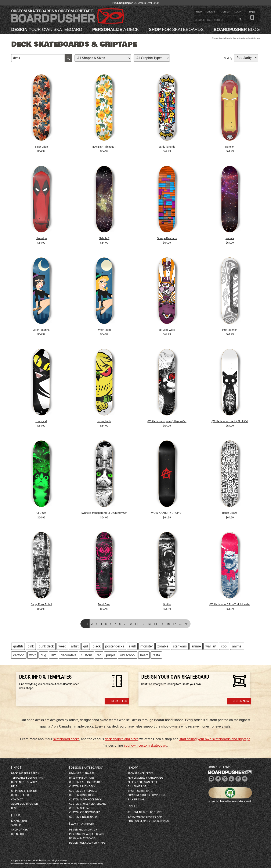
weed (62, 646)
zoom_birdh (104, 421)
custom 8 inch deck (82, 786)
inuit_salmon (230, 330)
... (180, 624)
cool (224, 646)
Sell (132, 806)
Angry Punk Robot (41, 604)
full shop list (137, 786)
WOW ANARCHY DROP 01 (167, 513)
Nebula (230, 238)
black (97, 646)
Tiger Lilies (41, 147)
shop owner (19, 830)
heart (144, 655)
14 (155, 624)
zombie (163, 646)
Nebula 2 (104, 238)
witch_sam (104, 330)
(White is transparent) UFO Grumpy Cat (104, 513)
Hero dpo (41, 238)
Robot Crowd (230, 513)
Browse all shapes (82, 774)
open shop (18, 834)
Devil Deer (104, 604)
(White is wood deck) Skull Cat (230, 421)
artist (75, 646)
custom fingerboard (83, 817)
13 (149, 624)
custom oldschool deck (85, 800)
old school (128, 655)
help (199, 12)
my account (19, 821)
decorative (68, 655)
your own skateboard (47, 29)
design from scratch (83, 830)
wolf (32, 655)
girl (86, 646)
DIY (53, 655)
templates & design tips (27, 778)
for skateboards (176, 29)
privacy (74, 864)
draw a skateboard (82, 838)
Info (16, 768)
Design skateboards (86, 768)
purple (111, 655)
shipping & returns (24, 791)
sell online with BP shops (145, 812)
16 (168, 624)
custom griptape (81, 808)
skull (132, 646)
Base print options (82, 778)
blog (237, 29)
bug (43, 655)
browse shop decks (140, 774)
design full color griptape (87, 843)
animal (237, 646)
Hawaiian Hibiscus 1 (104, 147)
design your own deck (142, 782)
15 (162, 624)
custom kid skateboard (85, 812)
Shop (214, 38)
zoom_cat (41, 421)
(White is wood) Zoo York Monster (230, 604)
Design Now (241, 701)
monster (147, 646)
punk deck (46, 646)
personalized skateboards (145, 778)
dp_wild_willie (167, 330)
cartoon (19, 655)
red (99, 655)
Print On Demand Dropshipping (148, 821)
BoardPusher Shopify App (145, 817)
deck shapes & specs (25, 774)
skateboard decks (66, 739)
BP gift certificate (140, 791)
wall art (211, 646)
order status (20, 795)
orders (211, 12)
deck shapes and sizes (122, 739)
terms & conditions (61, 864)
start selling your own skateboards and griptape (215, 739)
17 (174, 624)
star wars (180, 646)
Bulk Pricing (136, 800)
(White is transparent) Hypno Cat (167, 421)
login (238, 12)
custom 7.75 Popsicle (83, 791)
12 (143, 624)
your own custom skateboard (146, 745)
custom (86, 655)
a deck (115, 29)
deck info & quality (24, 782)
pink (31, 646)
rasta (156, 655)
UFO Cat (41, 513)
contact (17, 800)
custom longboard (82, 795)
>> (186, 624)
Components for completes (146, 795)
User (16, 815)
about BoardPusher (24, 804)
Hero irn (230, 147)
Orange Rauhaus (167, 238)
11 (136, 624)
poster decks (115, 646)
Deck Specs (119, 701)
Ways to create (82, 824)
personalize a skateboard (87, 834)
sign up (225, 12)
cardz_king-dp (167, 147)
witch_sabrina (41, 330)
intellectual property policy (91, 864)
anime (196, 646)
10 (130, 624)
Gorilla (167, 604)
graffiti (18, 646)
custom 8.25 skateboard (85, 782)
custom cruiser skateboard (88, 804)
